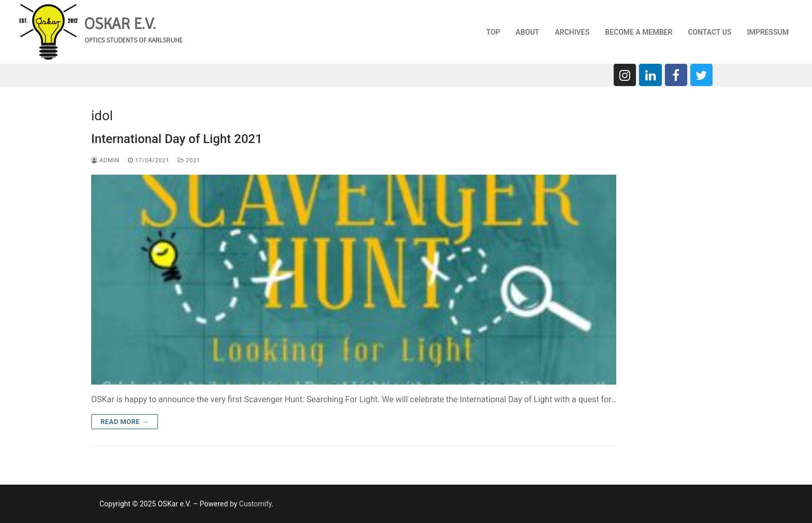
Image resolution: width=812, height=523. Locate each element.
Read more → (125, 422)
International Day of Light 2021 (177, 139)
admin (105, 160)
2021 (189, 160)
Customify (256, 504)
